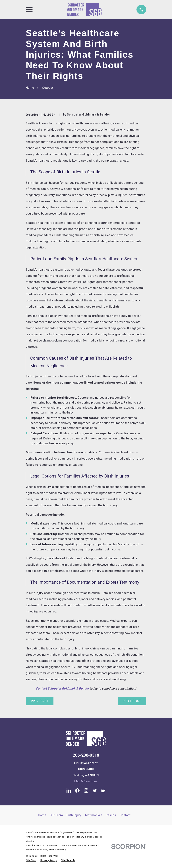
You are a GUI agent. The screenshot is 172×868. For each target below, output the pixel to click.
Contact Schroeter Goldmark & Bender (62, 688)
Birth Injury (74, 815)
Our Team (56, 815)
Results (111, 815)
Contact (125, 815)
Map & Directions (86, 781)
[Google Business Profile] (103, 791)
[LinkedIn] (69, 791)
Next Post (132, 701)
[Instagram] (86, 791)
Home (42, 815)
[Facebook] (77, 791)
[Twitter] (95, 791)
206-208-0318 (86, 755)
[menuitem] (31, 860)
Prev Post (40, 701)
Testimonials (93, 815)
